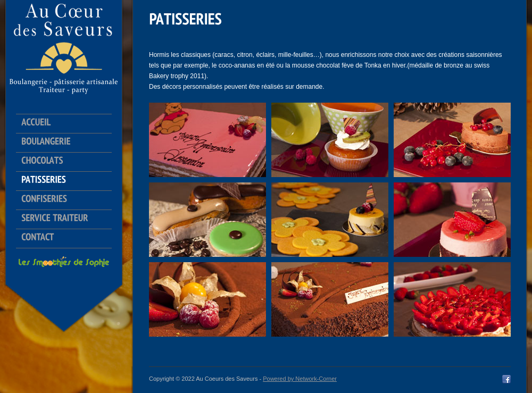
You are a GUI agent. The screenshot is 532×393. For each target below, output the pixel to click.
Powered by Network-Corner (300, 379)
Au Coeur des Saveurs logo (64, 48)
